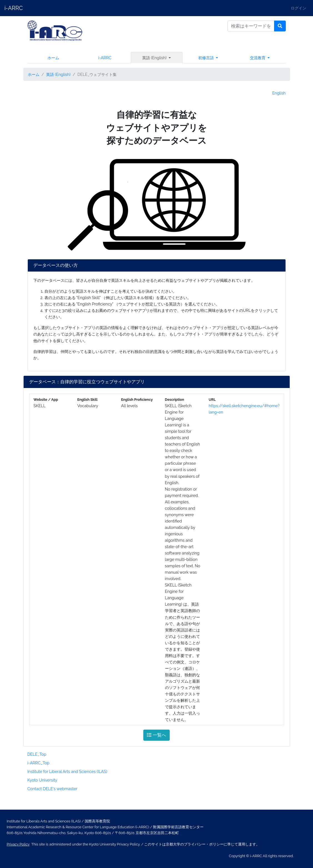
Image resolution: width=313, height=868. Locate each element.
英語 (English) (58, 74)
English (279, 93)
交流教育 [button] (258, 58)
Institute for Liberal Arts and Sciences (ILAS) (67, 771)
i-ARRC (14, 8)
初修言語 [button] (207, 58)
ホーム (53, 58)
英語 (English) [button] (155, 58)
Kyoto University (42, 780)
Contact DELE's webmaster (52, 789)
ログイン (299, 8)
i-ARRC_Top (39, 763)
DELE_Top (37, 754)
